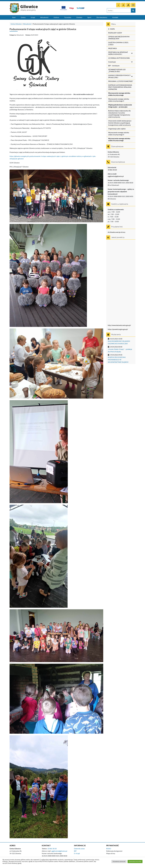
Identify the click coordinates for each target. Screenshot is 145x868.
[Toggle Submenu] (132, 53)
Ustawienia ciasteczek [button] (119, 861)
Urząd (33, 17)
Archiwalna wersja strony (117, 232)
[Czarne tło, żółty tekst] (133, 5)
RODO (109, 849)
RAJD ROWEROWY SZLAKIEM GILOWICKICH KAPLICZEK (119, 342)
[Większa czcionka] (123, 5)
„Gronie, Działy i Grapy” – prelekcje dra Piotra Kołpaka (120, 350)
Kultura (56, 17)
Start (14, 17)
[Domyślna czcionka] (118, 5)
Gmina (23, 17)
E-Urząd (77, 853)
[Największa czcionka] (128, 5)
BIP (75, 851)
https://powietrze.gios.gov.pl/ (118, 329)
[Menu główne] (72, 17)
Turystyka (68, 17)
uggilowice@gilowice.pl (116, 176)
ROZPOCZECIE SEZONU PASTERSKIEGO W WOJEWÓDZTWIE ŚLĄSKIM (118, 360)
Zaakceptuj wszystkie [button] (135, 861)
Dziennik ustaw (79, 849)
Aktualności (44, 17)
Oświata (79, 17)
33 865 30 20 (112, 170)
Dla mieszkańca (102, 17)
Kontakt (115, 17)
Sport (89, 17)
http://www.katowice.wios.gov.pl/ (119, 325)
